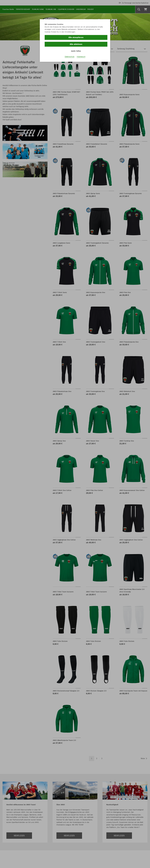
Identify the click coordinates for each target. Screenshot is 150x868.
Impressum (81, 57)
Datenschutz (70, 57)
